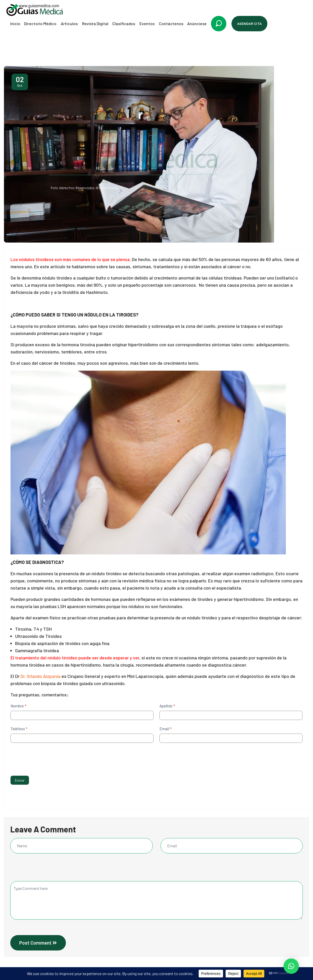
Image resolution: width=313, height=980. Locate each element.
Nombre (18, 706)
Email (165, 729)
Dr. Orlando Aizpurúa (41, 676)
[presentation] (49, 758)
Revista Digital (95, 23)
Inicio (15, 23)
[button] (291, 966)
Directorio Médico (40, 23)
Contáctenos (171, 23)
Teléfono (19, 729)
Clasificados (124, 23)
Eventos (147, 23)
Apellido (167, 706)
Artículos (69, 23)
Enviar (20, 780)
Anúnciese (197, 23)
